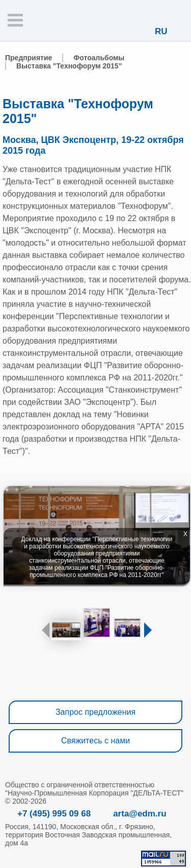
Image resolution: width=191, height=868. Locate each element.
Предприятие (29, 58)
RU (161, 31)
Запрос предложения (95, 712)
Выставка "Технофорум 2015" (69, 66)
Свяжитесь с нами (95, 741)
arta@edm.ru (140, 814)
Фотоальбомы (99, 58)
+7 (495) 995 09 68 (54, 814)
